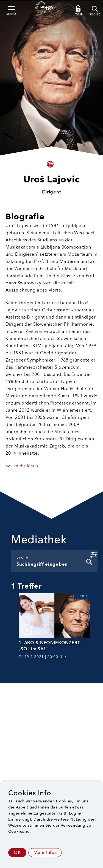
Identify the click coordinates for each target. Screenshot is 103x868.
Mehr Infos (45, 852)
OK (17, 852)
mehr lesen (26, 466)
